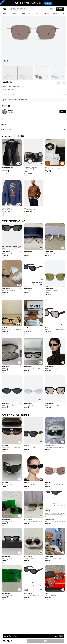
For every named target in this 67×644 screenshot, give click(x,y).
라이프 (24, 14)
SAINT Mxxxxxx (6, 208)
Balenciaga (5, 446)
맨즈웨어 (6, 14)
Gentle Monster (7, 82)
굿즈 (31, 14)
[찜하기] (58, 83)
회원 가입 (60, 9)
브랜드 (38, 14)
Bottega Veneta (6, 519)
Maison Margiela (50, 446)
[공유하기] (64, 83)
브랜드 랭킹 (46, 14)
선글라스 (13, 94)
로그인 (52, 9)
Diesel (47, 593)
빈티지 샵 (55, 14)
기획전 (62, 14)
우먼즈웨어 (15, 14)
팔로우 (63, 111)
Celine (47, 167)
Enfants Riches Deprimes (30, 167)
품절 (46, 641)
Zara (25, 208)
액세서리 (7, 94)
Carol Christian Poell (7, 167)
